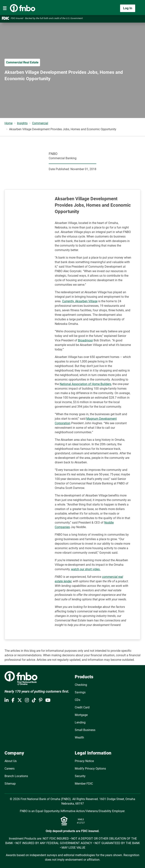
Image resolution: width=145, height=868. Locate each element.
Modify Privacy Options (90, 769)
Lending (80, 722)
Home (8, 123)
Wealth (79, 737)
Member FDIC (84, 784)
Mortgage (81, 715)
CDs (78, 700)
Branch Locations (16, 776)
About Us (11, 761)
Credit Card (82, 707)
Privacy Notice (84, 761)
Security (80, 776)
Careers (10, 769)
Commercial (40, 123)
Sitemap (10, 784)
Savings (80, 692)
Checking (81, 685)
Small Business (85, 730)
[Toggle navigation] (5, 8)
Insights (22, 123)
